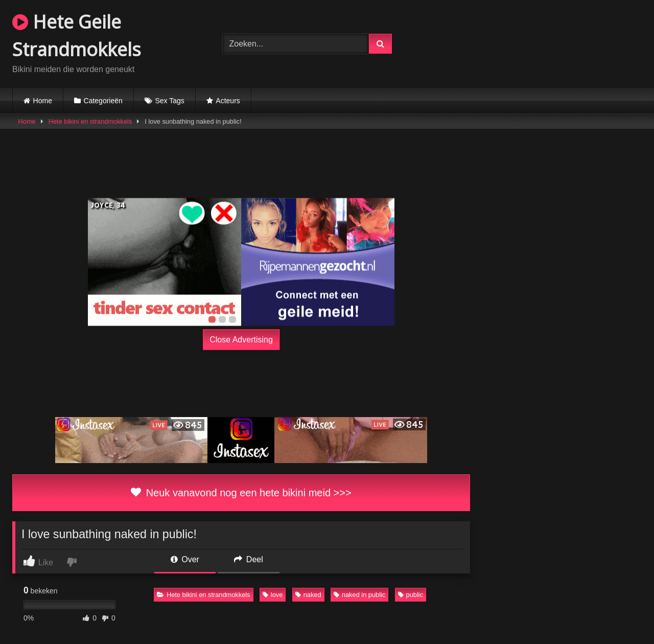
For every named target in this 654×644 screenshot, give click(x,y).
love (273, 595)
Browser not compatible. (537, 42)
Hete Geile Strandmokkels (77, 36)
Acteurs (228, 101)
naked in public (359, 595)
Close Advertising (241, 340)
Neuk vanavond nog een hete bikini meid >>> (241, 493)
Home (43, 101)
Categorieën (103, 101)
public (411, 595)
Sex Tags (169, 101)
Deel (248, 559)
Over (185, 559)
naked (308, 595)
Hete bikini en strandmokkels (90, 121)
